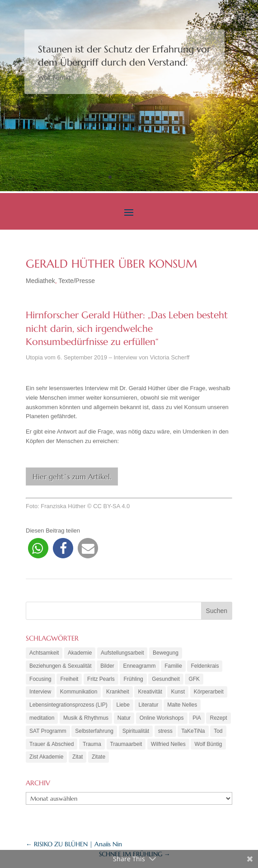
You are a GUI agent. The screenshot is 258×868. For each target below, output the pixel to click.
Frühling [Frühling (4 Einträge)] (133, 679)
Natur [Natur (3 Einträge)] (124, 718)
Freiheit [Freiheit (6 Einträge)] (69, 679)
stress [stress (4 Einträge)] (165, 731)
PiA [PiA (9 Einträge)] (197, 718)
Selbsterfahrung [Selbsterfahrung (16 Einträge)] (94, 731)
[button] (38, 548)
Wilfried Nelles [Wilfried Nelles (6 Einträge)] (168, 744)
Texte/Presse (77, 281)
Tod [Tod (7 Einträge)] (218, 731)
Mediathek (40, 281)
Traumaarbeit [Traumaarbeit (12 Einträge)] (126, 744)
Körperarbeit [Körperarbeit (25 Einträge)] (209, 692)
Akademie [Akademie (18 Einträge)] (80, 653)
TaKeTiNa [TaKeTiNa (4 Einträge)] (193, 731)
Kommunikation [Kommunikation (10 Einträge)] (79, 692)
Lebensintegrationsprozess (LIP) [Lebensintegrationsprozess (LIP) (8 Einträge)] (68, 705)
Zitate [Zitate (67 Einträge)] (99, 757)
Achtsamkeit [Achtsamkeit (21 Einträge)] (44, 653)
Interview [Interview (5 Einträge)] (40, 692)
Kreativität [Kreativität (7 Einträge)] (150, 692)
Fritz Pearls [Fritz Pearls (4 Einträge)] (101, 679)
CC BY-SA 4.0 (111, 506)
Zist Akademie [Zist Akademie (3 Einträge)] (46, 757)
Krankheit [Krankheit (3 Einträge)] (118, 692)
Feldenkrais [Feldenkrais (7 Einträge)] (205, 666)
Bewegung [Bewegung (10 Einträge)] (166, 653)
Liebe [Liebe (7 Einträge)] (123, 705)
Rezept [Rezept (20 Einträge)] (218, 718)
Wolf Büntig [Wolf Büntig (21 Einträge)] (208, 744)
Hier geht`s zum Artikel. (72, 476)
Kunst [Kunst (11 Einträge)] (178, 692)
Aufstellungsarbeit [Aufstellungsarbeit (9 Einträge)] (122, 653)
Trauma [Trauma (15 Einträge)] (92, 744)
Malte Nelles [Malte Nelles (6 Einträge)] (182, 705)
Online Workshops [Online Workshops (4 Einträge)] (162, 718)
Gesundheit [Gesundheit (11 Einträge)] (166, 679)
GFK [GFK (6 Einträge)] (194, 679)
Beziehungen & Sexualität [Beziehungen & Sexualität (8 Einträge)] (60, 666)
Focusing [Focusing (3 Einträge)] (40, 679)
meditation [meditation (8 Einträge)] (42, 718)
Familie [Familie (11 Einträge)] (173, 666)
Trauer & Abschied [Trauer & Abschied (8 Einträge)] (52, 744)
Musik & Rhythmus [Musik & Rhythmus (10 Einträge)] (86, 718)
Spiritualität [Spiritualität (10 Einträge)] (136, 731)
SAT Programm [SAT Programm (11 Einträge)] (48, 731)
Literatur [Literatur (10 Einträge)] (148, 705)
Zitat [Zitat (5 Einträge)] (77, 757)
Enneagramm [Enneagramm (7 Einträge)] (139, 666)
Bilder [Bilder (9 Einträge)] (107, 666)
